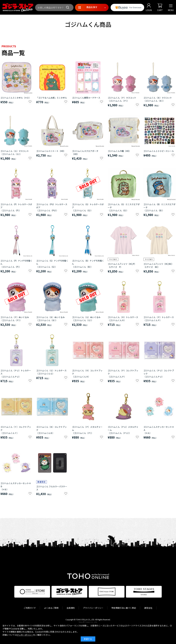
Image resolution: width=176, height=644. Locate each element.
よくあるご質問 (51, 608)
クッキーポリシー (25, 635)
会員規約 (71, 608)
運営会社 (148, 608)
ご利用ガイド (30, 608)
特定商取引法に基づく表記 (124, 608)
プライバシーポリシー (93, 608)
